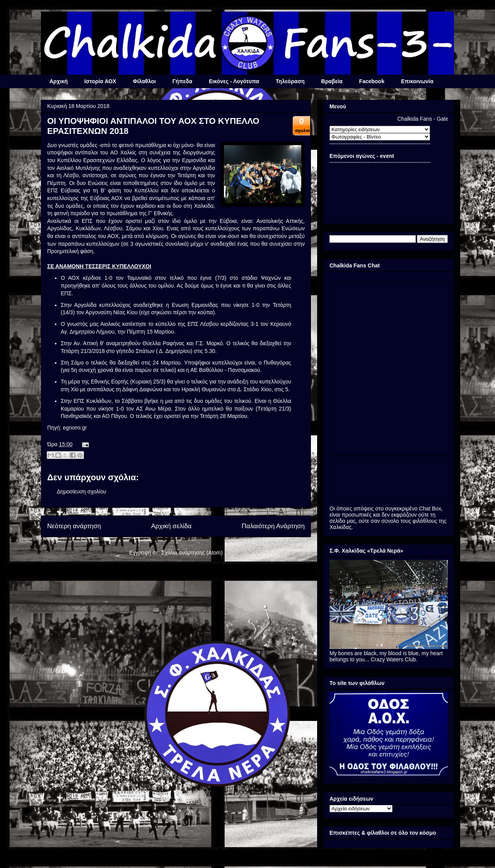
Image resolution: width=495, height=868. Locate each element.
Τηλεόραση (290, 81)
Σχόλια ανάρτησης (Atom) (192, 553)
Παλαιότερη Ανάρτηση (273, 526)
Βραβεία (332, 81)
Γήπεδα (182, 81)
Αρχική (59, 81)
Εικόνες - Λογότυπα (234, 81)
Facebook (372, 81)
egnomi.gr (75, 428)
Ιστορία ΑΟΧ (100, 81)
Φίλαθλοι (144, 81)
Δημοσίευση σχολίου (82, 491)
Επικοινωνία (417, 81)
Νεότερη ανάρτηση (74, 526)
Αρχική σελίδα (172, 526)
